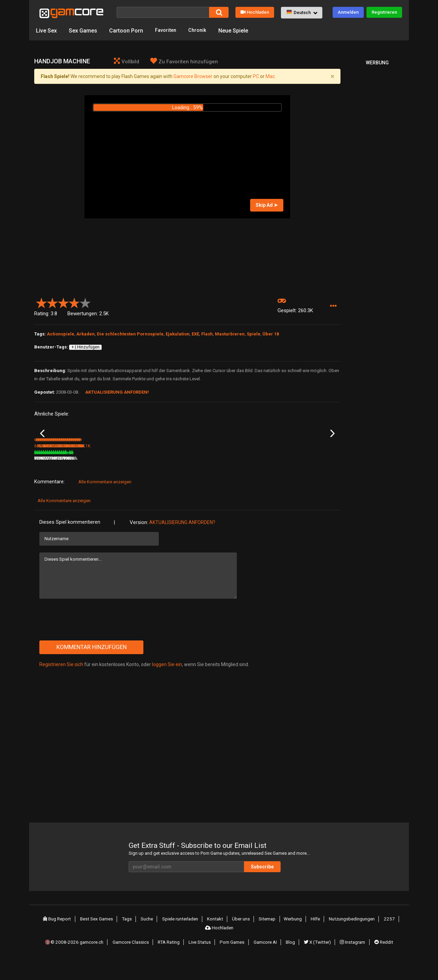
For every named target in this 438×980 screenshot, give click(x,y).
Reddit (383, 960)
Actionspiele (61, 335)
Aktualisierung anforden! (117, 393)
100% (178, 480)
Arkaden (86, 335)
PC (256, 78)
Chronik (200, 31)
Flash (207, 335)
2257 (387, 940)
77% (231, 480)
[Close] (332, 78)
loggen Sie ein (167, 686)
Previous (42, 445)
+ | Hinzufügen (86, 348)
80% (128, 480)
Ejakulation (178, 335)
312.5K (301, 480)
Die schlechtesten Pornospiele (130, 335)
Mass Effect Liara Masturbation (205, 471)
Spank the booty (306, 471)
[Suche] (163, 12)
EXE (195, 335)
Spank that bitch (101, 471)
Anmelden (348, 12)
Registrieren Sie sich (61, 686)
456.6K (96, 480)
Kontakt (217, 940)
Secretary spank (255, 471)
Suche (149, 940)
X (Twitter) (317, 960)
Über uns (242, 940)
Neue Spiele (237, 31)
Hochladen (255, 12)
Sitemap (268, 940)
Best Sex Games (100, 940)
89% (77, 480)
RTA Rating (171, 960)
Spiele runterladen (182, 940)
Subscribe (284, 888)
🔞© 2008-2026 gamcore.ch (76, 960)
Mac (270, 78)
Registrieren (384, 12)
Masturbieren (230, 335)
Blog (291, 960)
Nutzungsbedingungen (350, 940)
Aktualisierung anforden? (182, 544)
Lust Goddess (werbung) (160, 471)
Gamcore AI (267, 960)
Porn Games (234, 960)
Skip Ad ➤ (267, 206)
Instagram (352, 960)
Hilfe (314, 940)
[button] (302, 13)
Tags (130, 940)
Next (332, 445)
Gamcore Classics (133, 960)
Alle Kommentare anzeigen (105, 503)
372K (248, 480)
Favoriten (167, 31)
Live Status (202, 960)
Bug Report (60, 940)
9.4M (145, 480)
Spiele (254, 335)
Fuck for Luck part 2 (53, 471)
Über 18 (271, 335)
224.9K (198, 480)
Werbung (292, 940)
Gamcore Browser (193, 78)
